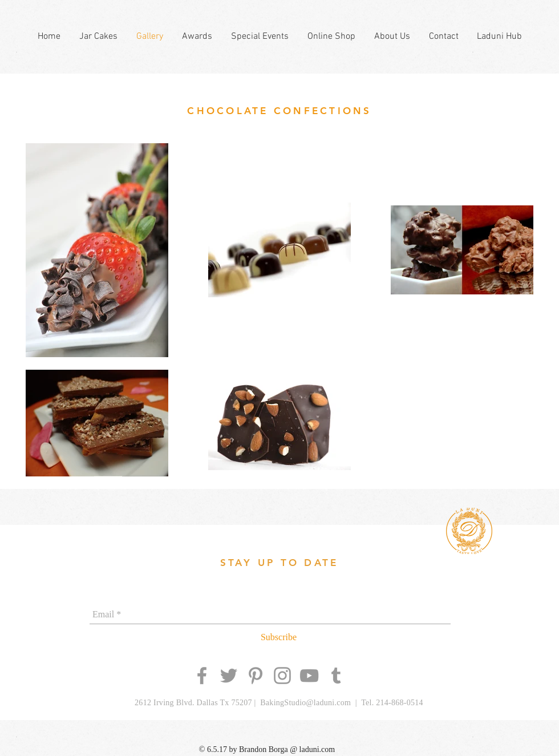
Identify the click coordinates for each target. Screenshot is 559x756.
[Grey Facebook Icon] (202, 676)
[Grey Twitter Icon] (229, 676)
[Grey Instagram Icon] (282, 676)
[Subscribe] (279, 637)
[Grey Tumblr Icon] (336, 676)
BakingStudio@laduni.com (305, 703)
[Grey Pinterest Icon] (256, 676)
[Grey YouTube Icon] (309, 676)
